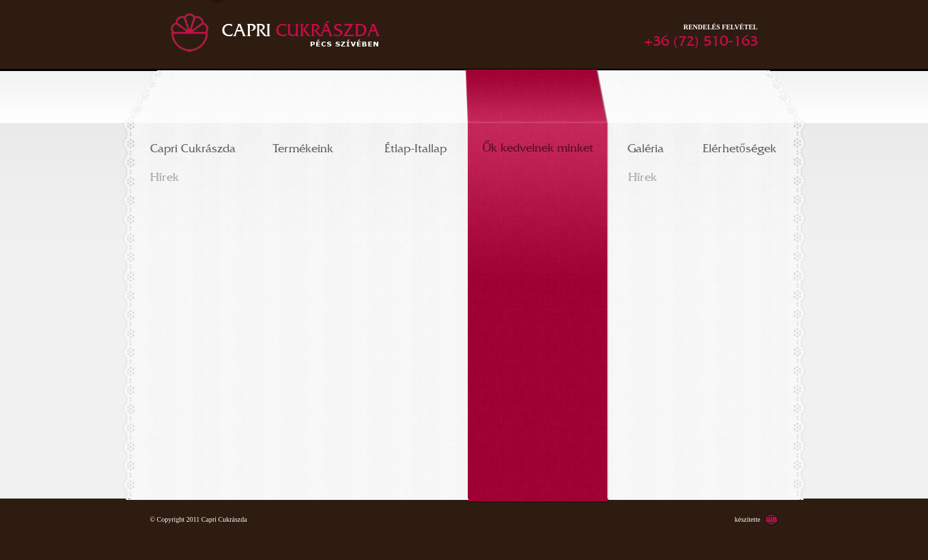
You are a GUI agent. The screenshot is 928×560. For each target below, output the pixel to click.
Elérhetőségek (740, 145)
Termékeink (303, 145)
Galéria (646, 145)
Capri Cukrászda (193, 145)
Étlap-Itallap (416, 145)
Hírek (165, 174)
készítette (748, 519)
